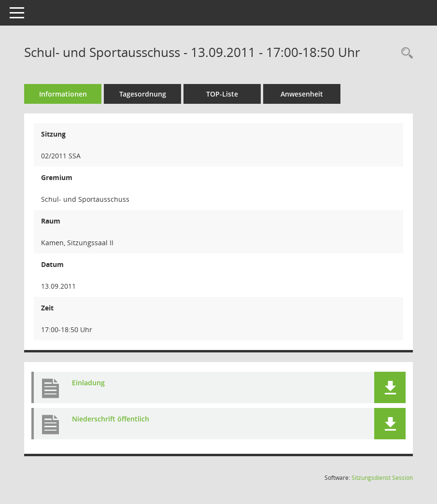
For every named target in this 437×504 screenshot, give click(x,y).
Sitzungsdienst (382, 478)
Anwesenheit (302, 94)
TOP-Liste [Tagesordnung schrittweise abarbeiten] (222, 94)
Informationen (63, 94)
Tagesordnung (143, 94)
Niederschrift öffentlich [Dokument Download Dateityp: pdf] (111, 419)
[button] (390, 387)
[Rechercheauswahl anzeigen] (405, 53)
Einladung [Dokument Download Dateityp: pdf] (88, 383)
